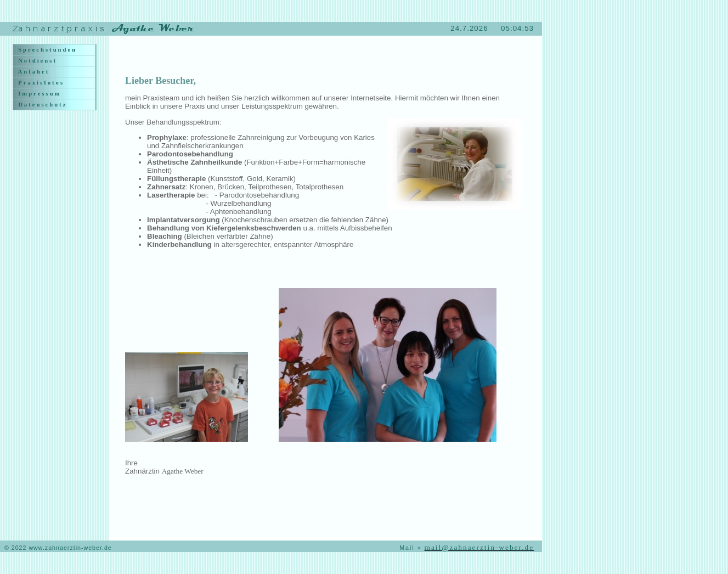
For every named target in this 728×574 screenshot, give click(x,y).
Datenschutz (41, 105)
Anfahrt (33, 72)
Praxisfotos (40, 83)
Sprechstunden (46, 50)
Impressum (38, 94)
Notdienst (36, 61)
